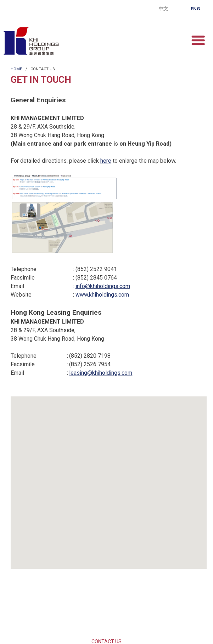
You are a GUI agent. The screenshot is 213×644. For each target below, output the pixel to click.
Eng (195, 9)
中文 (163, 9)
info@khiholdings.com (103, 286)
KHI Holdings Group (31, 41)
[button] (109, 478)
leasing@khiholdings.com (101, 373)
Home (16, 69)
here (106, 161)
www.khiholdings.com (102, 295)
